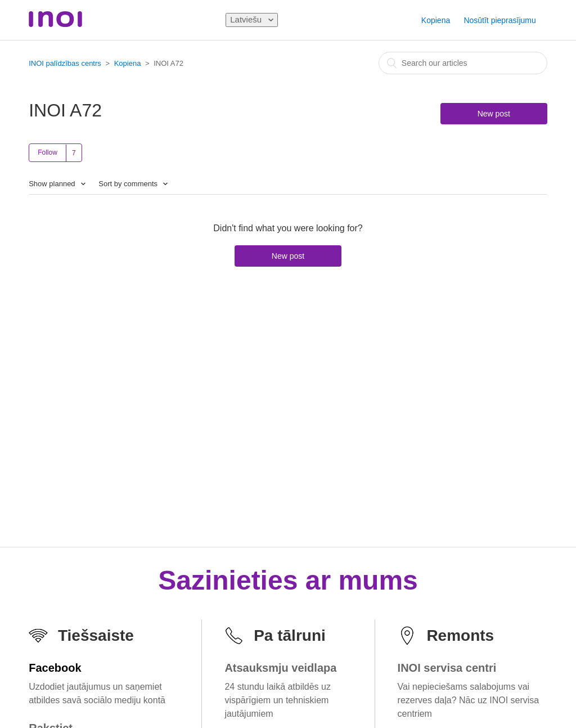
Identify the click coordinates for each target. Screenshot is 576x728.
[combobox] (463, 63)
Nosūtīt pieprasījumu (499, 20)
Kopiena (436, 20)
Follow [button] (48, 152)
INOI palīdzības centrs (65, 63)
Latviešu (247, 19)
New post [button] (494, 114)
